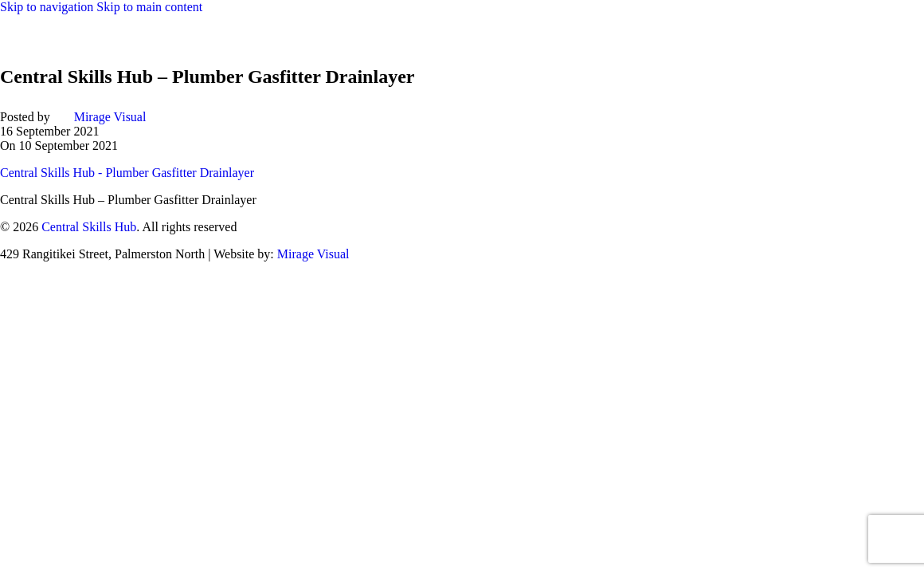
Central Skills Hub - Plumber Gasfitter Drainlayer (127, 173)
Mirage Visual (110, 117)
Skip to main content (149, 7)
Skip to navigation (48, 7)
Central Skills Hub (89, 227)
